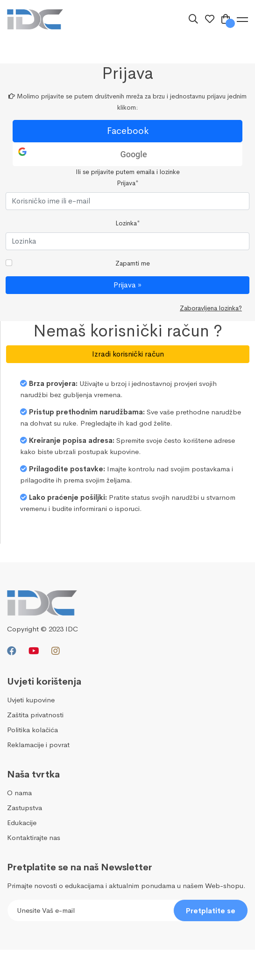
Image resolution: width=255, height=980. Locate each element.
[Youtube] (34, 651)
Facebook (128, 131)
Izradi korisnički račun (128, 354)
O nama (19, 793)
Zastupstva (25, 808)
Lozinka (128, 223)
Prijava (128, 183)
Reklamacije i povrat (38, 745)
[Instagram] (56, 651)
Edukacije (22, 822)
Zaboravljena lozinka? (211, 308)
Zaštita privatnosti (35, 715)
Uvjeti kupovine (31, 700)
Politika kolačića (32, 730)
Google (133, 154)
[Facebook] (12, 651)
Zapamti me (133, 263)
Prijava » (127, 285)
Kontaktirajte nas (34, 837)
